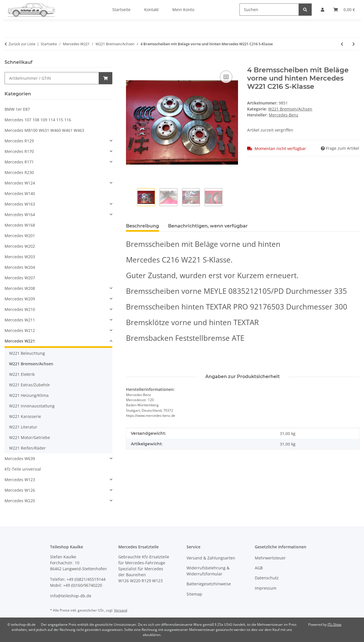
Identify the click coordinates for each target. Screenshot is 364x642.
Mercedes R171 (19, 162)
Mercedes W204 (20, 267)
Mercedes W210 (20, 309)
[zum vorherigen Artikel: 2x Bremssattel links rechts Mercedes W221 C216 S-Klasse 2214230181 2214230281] (342, 44)
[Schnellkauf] (52, 78)
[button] (58, 141)
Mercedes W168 (20, 225)
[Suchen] (269, 10)
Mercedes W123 (20, 480)
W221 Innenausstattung (32, 406)
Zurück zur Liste (22, 44)
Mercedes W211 (20, 320)
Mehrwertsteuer (270, 558)
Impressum (266, 588)
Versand (121, 610)
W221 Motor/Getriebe (30, 437)
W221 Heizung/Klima (29, 395)
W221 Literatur (23, 427)
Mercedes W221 (20, 341)
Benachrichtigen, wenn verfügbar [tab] (208, 226)
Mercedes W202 (20, 246)
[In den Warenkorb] (131, 63)
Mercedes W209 (20, 299)
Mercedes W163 (20, 204)
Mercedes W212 (20, 330)
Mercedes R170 (19, 151)
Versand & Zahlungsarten (211, 558)
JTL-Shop (334, 624)
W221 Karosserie (25, 416)
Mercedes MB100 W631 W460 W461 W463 (44, 130)
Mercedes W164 (20, 215)
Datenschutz (267, 578)
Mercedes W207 (20, 278)
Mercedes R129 (19, 141)
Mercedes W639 (20, 459)
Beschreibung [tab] (142, 226)
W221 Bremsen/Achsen (290, 109)
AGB (259, 568)
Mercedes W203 (20, 257)
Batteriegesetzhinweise (209, 584)
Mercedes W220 (20, 501)
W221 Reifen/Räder (27, 448)
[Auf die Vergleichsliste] (226, 77)
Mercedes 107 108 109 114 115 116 (38, 120)
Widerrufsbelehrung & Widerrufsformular (208, 571)
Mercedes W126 (20, 490)
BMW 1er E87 (17, 109)
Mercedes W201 (20, 236)
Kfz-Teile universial (23, 469)
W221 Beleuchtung (27, 353)
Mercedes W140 (20, 193)
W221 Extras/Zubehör (30, 385)
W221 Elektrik (22, 374)
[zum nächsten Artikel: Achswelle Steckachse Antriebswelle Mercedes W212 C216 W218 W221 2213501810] (354, 44)
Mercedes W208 (20, 288)
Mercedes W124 (20, 183)
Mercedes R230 (19, 172)
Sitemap (194, 594)
